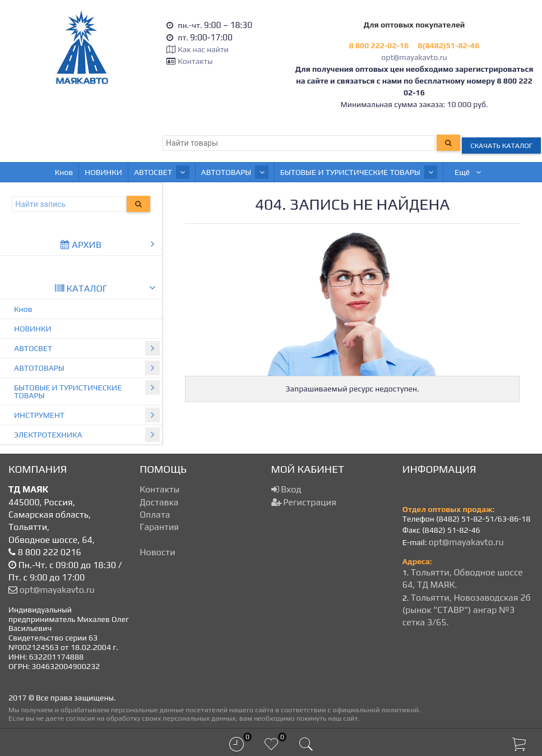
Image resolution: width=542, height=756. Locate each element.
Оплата (155, 515)
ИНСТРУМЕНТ (433, 172)
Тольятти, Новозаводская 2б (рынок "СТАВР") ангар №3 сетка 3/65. (467, 610)
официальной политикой (376, 710)
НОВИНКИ (78, 172)
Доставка (159, 502)
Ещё (494, 172)
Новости (157, 552)
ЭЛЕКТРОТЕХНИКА (87, 435)
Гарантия (159, 527)
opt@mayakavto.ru (414, 57)
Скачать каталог (501, 146)
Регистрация (304, 502)
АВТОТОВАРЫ (198, 172)
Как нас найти (203, 49)
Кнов (38, 172)
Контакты (195, 61)
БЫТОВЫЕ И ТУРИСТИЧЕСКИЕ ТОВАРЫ (316, 172)
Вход (286, 489)
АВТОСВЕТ (132, 172)
